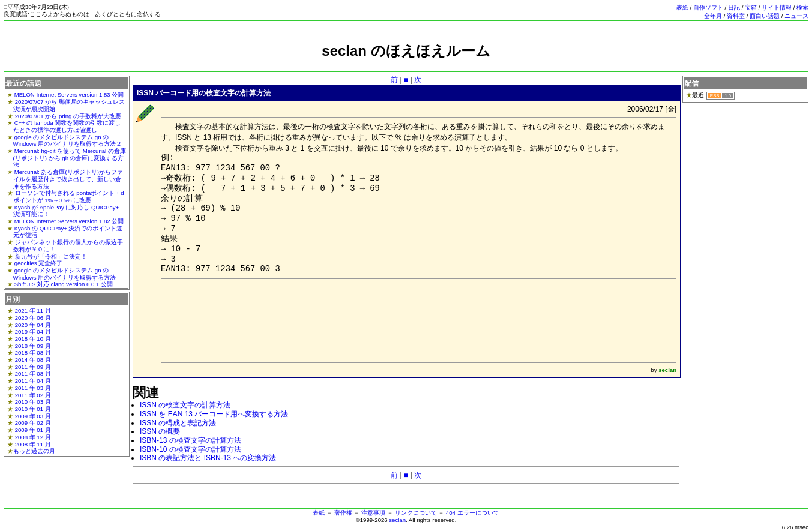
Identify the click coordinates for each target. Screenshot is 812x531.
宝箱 (751, 7)
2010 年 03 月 (33, 402)
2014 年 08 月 (33, 360)
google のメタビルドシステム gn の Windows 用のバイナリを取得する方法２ (68, 141)
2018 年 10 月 (33, 339)
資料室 (736, 16)
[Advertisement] (406, 64)
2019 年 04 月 (33, 331)
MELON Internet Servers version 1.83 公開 (69, 94)
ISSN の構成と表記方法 (178, 423)
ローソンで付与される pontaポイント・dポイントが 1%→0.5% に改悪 (69, 196)
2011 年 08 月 (33, 373)
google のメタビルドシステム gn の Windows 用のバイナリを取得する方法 (65, 274)
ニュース (796, 16)
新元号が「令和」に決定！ (51, 256)
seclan (397, 520)
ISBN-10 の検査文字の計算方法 (191, 449)
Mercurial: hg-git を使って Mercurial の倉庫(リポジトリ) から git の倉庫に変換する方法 (70, 158)
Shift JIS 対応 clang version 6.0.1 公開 (64, 284)
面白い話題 (765, 16)
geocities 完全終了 (39, 263)
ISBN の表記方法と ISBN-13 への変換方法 (208, 458)
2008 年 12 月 (33, 437)
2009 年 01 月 (33, 430)
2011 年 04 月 (33, 381)
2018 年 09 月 (33, 346)
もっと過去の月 (34, 451)
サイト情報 (777, 7)
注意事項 (373, 513)
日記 (734, 7)
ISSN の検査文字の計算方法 (185, 405)
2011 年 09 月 (33, 367)
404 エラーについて (473, 513)
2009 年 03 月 (33, 416)
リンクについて (416, 513)
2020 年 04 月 (33, 325)
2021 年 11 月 (33, 310)
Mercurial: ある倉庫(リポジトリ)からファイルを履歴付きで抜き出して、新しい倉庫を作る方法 (68, 179)
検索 (802, 7)
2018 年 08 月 (33, 352)
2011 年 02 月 (33, 395)
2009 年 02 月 (33, 423)
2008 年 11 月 (33, 444)
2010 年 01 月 (33, 409)
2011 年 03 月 (33, 388)
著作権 (343, 513)
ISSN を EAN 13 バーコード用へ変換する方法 (214, 414)
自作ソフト (708, 7)
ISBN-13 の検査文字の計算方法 (191, 440)
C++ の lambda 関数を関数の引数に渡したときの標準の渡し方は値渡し (67, 126)
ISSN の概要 (160, 431)
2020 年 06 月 (33, 318)
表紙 (682, 7)
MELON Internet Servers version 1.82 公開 (69, 221)
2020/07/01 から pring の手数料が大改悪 (68, 116)
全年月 (713, 16)
